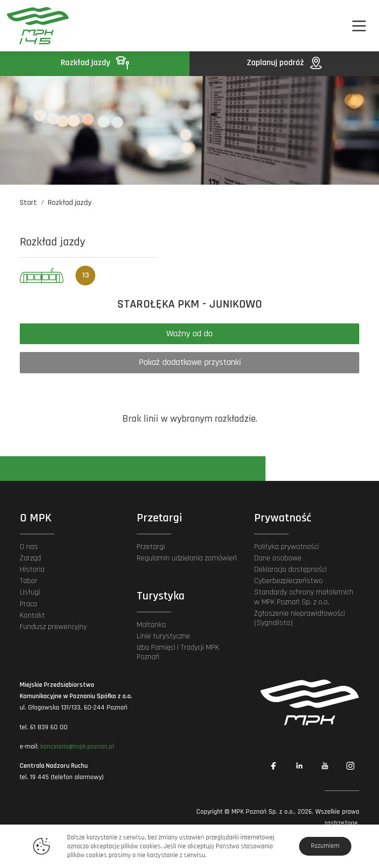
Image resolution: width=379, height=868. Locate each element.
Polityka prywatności (286, 547)
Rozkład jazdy (95, 62)
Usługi (30, 592)
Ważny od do (189, 334)
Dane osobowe (278, 558)
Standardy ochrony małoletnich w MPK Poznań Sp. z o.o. (304, 597)
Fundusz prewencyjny (53, 627)
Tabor (29, 581)
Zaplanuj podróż (284, 62)
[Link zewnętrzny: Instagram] (350, 766)
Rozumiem (325, 846)
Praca (28, 604)
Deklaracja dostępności (290, 570)
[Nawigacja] (359, 26)
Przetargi (151, 547)
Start (28, 203)
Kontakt (32, 615)
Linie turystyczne (163, 636)
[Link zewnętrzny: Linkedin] (299, 766)
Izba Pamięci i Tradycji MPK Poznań (178, 652)
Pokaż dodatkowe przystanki (190, 362)
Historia (32, 570)
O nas (29, 547)
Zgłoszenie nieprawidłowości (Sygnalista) (300, 618)
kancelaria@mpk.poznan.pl (77, 747)
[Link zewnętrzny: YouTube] (325, 766)
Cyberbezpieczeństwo (288, 581)
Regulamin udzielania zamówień (187, 558)
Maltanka (151, 625)
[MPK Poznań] (34, 26)
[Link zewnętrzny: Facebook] (273, 766)
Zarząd (30, 558)
